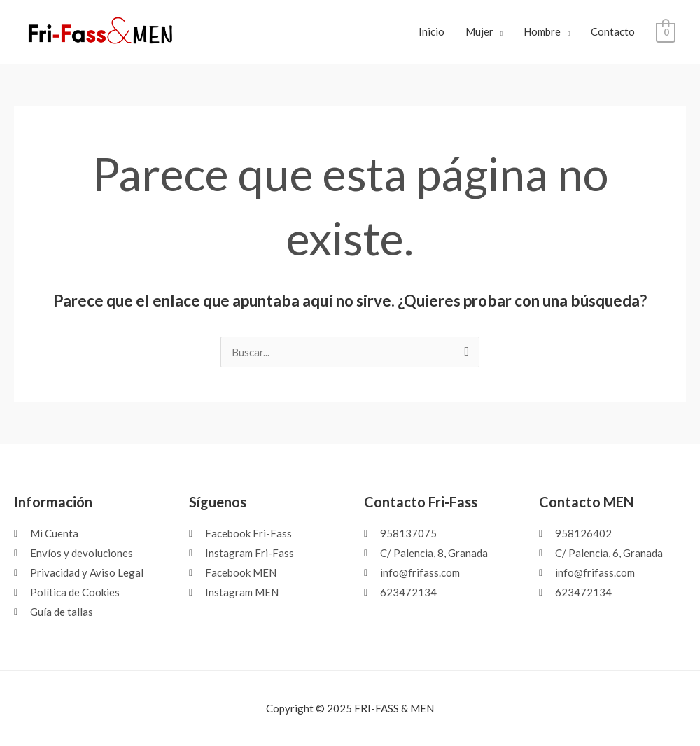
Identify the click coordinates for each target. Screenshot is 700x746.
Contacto (614, 31)
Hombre (543, 31)
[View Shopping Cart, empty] (666, 31)
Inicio (432, 31)
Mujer (479, 31)
